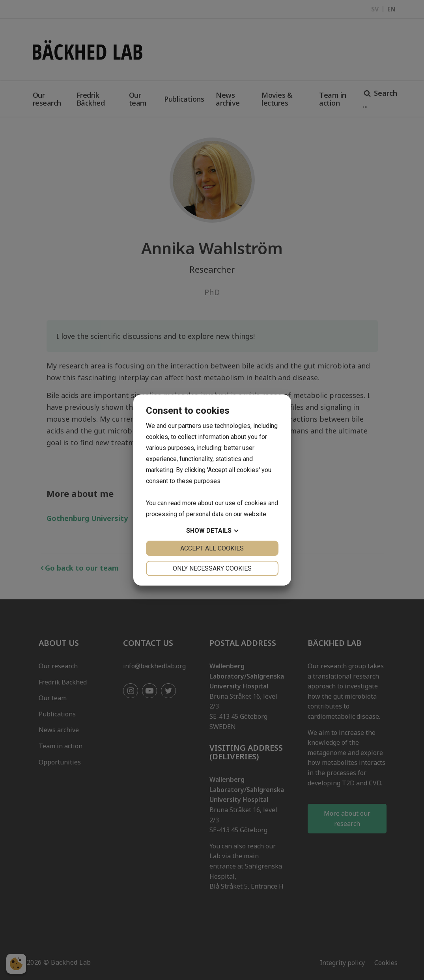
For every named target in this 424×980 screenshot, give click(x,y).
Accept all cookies (212, 548)
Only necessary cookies (212, 568)
